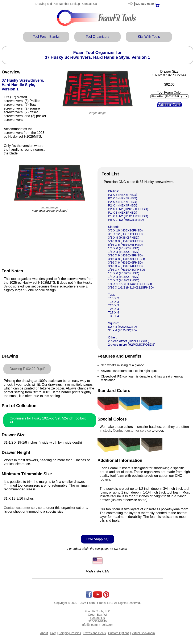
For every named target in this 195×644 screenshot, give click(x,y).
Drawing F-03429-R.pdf (27, 369)
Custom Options (119, 633)
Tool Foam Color (169, 92)
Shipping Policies (70, 633)
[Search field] (116, 4)
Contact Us (89, 4)
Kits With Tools (149, 37)
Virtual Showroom (143, 633)
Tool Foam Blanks (46, 37)
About (44, 633)
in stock (105, 430)
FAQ (53, 633)
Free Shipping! (97, 539)
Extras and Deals (95, 633)
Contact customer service (23, 508)
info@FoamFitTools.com (97, 625)
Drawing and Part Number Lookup (58, 4)
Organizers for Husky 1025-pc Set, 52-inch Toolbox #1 (48, 420)
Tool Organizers (97, 37)
